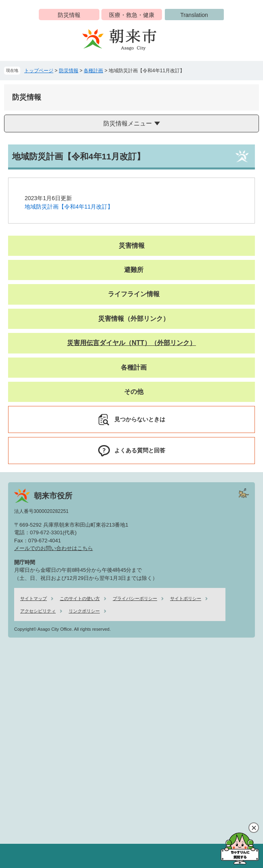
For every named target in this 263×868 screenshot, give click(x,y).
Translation (194, 15)
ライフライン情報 (134, 294)
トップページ (39, 71)
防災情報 (69, 15)
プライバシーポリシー (135, 598)
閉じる (254, 828)
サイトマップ (34, 598)
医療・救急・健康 (132, 15)
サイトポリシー (186, 598)
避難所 (134, 270)
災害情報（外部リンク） (134, 319)
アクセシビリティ (38, 611)
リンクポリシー (84, 611)
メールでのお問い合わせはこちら (54, 548)
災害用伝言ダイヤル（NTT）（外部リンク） (131, 343)
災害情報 (132, 246)
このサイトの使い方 (80, 598)
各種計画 (93, 71)
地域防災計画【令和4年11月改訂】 (69, 207)
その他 (134, 392)
